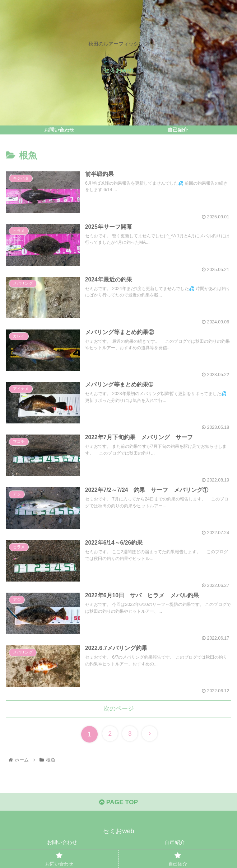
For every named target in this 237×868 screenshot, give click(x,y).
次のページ (118, 710)
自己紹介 (175, 845)
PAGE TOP (118, 805)
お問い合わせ (62, 845)
